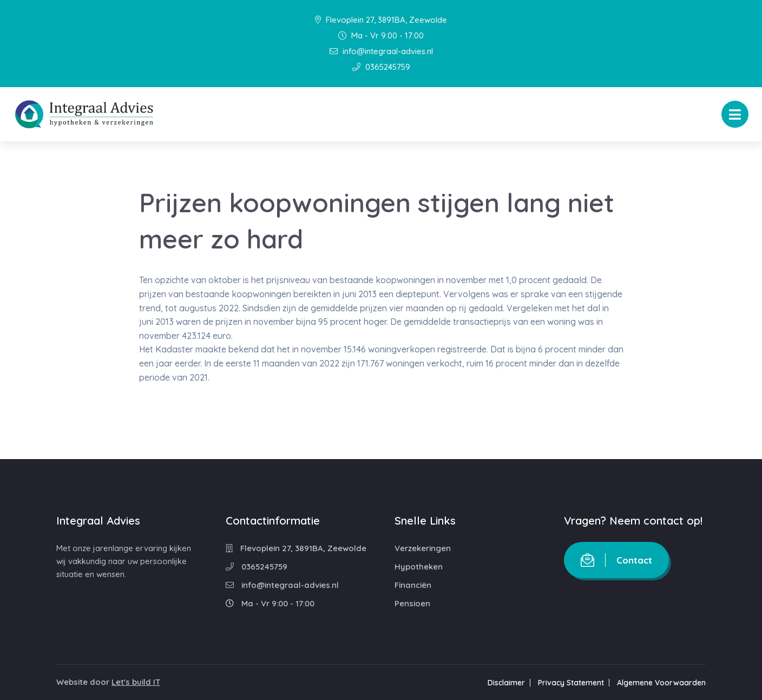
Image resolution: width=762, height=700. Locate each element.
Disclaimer (506, 683)
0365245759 (381, 67)
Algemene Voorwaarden (661, 683)
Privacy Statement (571, 683)
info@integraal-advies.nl (381, 51)
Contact (616, 560)
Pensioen (412, 603)
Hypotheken (419, 567)
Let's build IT (136, 682)
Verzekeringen (423, 548)
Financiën (413, 585)
